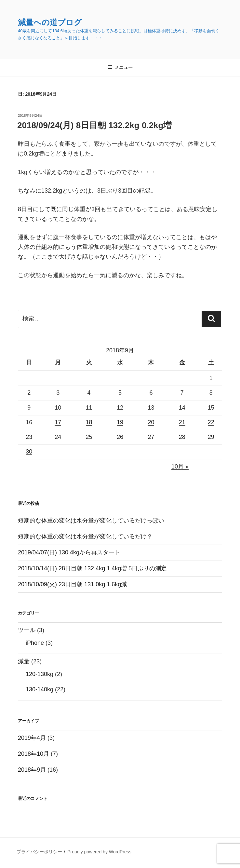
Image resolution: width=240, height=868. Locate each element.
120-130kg (40, 674)
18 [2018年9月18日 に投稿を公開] (89, 422)
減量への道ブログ (50, 22)
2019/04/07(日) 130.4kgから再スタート (69, 552)
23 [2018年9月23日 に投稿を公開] (29, 437)
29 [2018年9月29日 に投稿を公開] (211, 437)
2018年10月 (33, 754)
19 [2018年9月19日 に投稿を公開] (120, 422)
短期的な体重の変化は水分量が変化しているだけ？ (85, 536)
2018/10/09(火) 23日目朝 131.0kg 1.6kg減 (72, 584)
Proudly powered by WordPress (99, 852)
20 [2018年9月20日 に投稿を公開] (151, 422)
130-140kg (40, 689)
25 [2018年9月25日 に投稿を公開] (89, 437)
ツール (27, 630)
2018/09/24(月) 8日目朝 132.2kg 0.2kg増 (94, 125)
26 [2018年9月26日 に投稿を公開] (120, 437)
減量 (24, 661)
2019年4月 (32, 738)
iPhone (35, 643)
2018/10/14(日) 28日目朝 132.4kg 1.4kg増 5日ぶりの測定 (92, 568)
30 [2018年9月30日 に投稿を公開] (29, 452)
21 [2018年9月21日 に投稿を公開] (182, 422)
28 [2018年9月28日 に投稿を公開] (182, 437)
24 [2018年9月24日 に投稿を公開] (58, 437)
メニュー (120, 67)
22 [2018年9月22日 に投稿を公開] (211, 422)
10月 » (180, 467)
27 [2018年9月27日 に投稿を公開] (151, 437)
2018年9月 (32, 770)
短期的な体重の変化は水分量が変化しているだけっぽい (91, 521)
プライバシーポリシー (39, 852)
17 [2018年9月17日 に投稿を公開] (58, 422)
